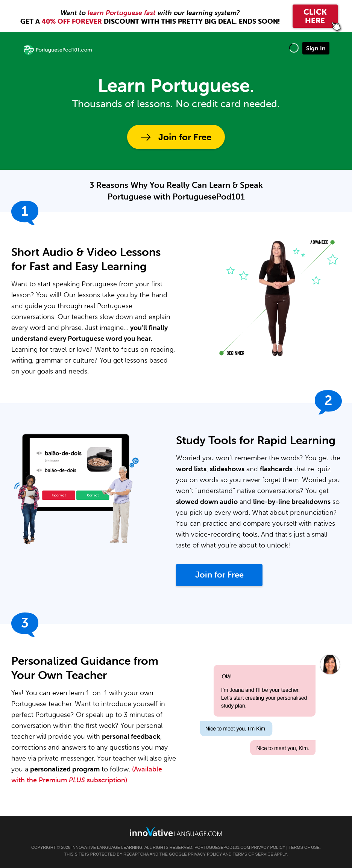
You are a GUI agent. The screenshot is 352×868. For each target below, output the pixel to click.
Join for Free (185, 137)
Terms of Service (253, 854)
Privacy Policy (268, 847)
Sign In (316, 48)
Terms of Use (304, 847)
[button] (294, 48)
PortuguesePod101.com (222, 847)
